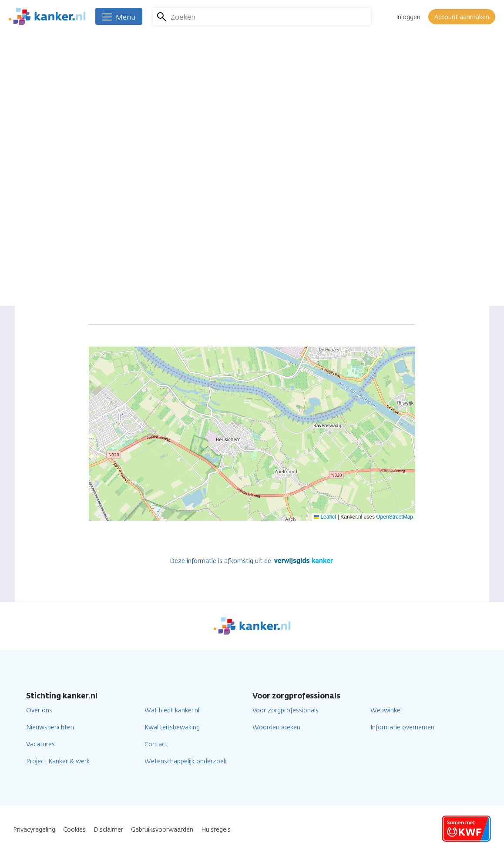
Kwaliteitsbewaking (172, 727)
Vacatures (40, 744)
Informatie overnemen (402, 727)
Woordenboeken (276, 727)
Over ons (39, 710)
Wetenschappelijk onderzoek (186, 761)
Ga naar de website (228, 166)
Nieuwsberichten (50, 727)
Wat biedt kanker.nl (172, 710)
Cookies (74, 830)
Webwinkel (386, 710)
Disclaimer (108, 830)
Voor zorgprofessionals (286, 710)
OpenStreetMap (395, 517)
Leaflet (325, 517)
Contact (156, 744)
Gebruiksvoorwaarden (162, 830)
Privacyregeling (34, 830)
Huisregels (216, 830)
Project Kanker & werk (58, 761)
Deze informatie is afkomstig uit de (252, 561)
